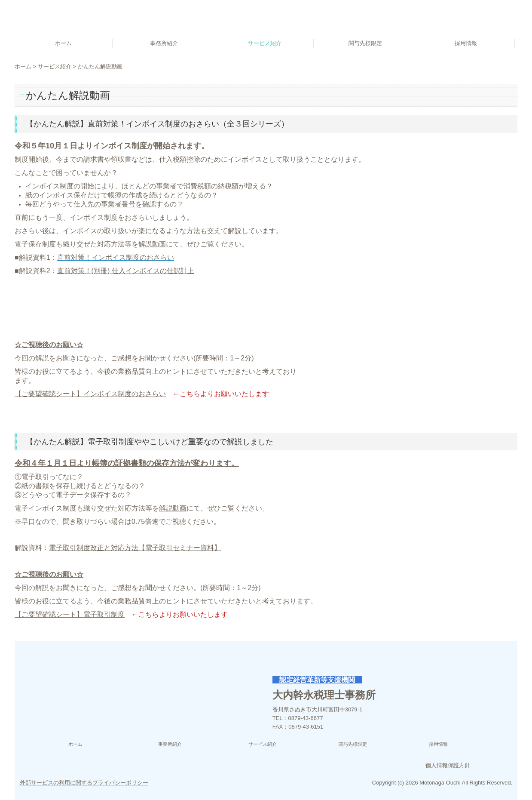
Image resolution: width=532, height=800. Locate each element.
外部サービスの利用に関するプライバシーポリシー (84, 783)
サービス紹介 (265, 43)
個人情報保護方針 (448, 765)
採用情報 (466, 43)
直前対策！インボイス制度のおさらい (116, 257)
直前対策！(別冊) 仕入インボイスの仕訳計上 (126, 271)
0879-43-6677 (306, 718)
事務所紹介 (164, 43)
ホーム (63, 43)
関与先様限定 (365, 43)
